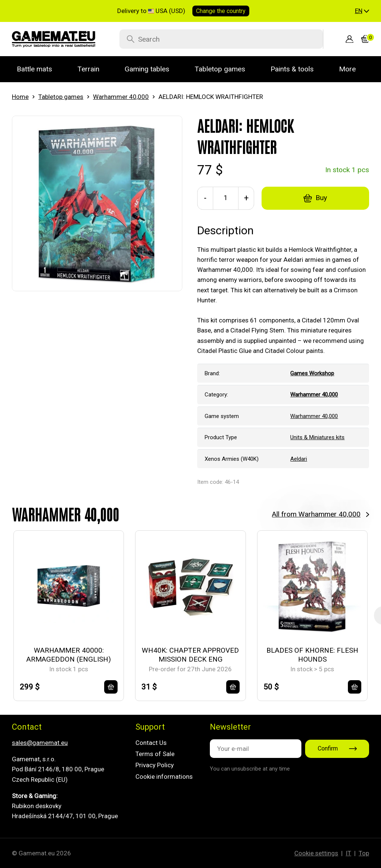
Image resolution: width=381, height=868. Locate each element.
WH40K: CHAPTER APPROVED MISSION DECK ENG (190, 655)
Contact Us (151, 743)
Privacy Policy (155, 765)
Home (20, 97)
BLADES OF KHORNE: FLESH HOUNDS (312, 655)
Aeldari (299, 459)
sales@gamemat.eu (40, 743)
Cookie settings (316, 853)
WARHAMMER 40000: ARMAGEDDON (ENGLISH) (69, 655)
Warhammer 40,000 (121, 97)
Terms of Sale (155, 754)
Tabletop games (61, 97)
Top (364, 853)
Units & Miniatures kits (317, 437)
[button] (362, 11)
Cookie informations (164, 777)
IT (348, 853)
